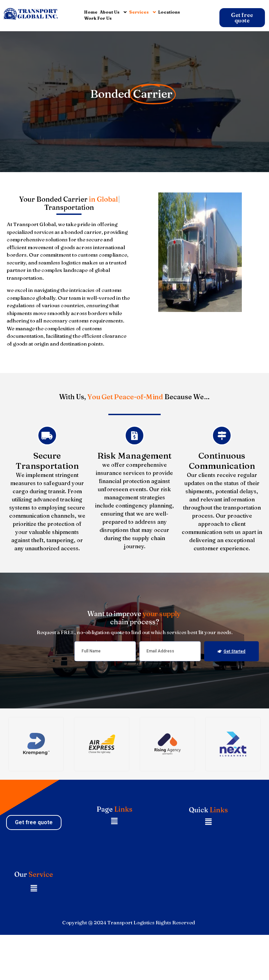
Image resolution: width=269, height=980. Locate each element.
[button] (114, 821)
